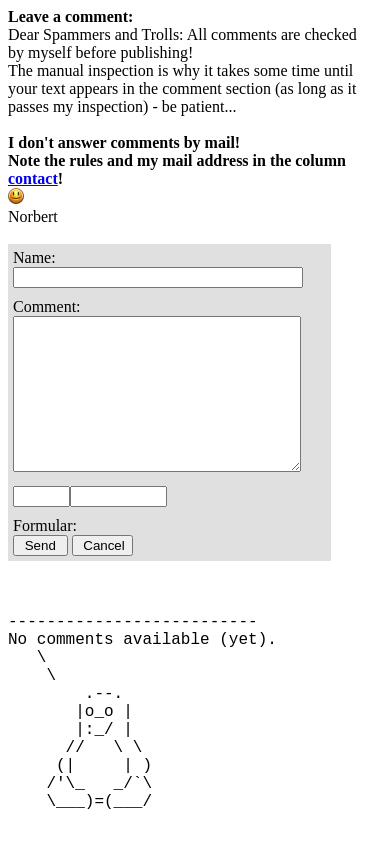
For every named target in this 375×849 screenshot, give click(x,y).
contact (33, 178)
